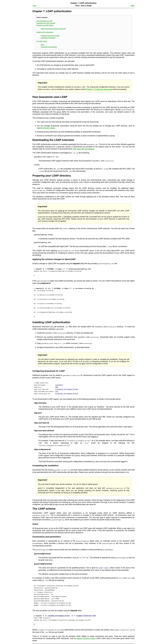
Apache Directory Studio (46, 127)
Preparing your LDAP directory (45, 25)
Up (83, 638)
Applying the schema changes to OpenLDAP (53, 29)
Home (83, 641)
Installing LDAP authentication (45, 32)
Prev (35, 6)
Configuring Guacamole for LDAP (50, 36)
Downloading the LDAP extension (46, 23)
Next (132, 6)
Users (42, 45)
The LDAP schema (42, 41)
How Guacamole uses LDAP (44, 21)
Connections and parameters (49, 47)
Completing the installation (48, 38)
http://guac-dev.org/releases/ (84, 148)
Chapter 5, (99, 89)
